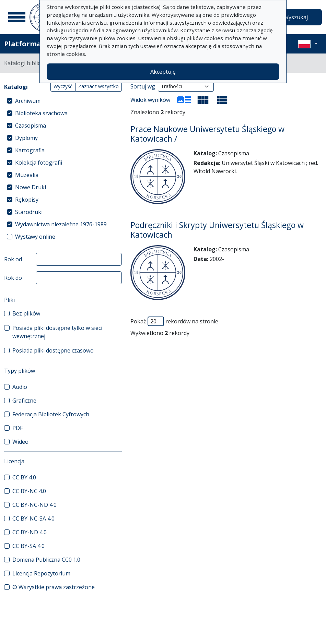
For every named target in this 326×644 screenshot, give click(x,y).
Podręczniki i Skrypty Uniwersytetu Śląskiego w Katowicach (217, 230)
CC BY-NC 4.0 (29, 491)
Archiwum (28, 101)
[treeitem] (63, 101)
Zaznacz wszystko (98, 86)
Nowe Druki (31, 187)
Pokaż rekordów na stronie (174, 321)
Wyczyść (63, 86)
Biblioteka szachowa (41, 113)
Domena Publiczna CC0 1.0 (46, 560)
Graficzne (24, 401)
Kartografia (30, 150)
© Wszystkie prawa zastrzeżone (54, 587)
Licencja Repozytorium (41, 573)
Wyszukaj (296, 17)
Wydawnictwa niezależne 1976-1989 (61, 224)
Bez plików (26, 313)
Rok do (13, 278)
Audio (20, 387)
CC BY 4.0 (24, 477)
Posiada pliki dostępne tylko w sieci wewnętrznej (57, 332)
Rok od (13, 259)
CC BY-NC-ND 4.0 (34, 505)
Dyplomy (26, 138)
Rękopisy (27, 200)
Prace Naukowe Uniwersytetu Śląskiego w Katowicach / (207, 134)
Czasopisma (31, 126)
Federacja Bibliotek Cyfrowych (51, 414)
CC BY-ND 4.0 (30, 532)
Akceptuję (163, 72)
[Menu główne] (17, 17)
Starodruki (29, 212)
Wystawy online (35, 237)
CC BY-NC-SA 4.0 (33, 518)
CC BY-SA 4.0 (28, 546)
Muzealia (27, 175)
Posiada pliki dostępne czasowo (53, 350)
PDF (18, 428)
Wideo (20, 442)
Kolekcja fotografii (39, 163)
